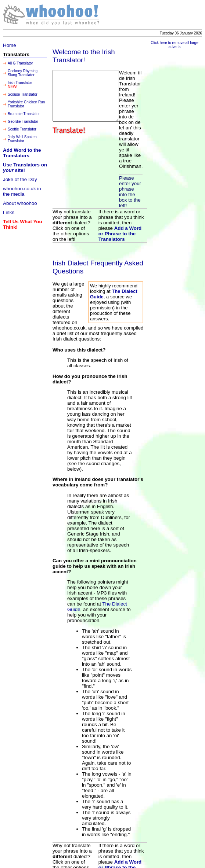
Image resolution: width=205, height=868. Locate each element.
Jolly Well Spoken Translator (22, 139)
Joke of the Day (20, 179)
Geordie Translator (23, 122)
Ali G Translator (20, 63)
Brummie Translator (24, 114)
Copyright (131, 862)
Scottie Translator (22, 129)
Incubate (147, 862)
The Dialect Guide (113, 585)
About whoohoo (20, 203)
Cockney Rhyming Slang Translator (23, 73)
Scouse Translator (23, 94)
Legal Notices (193, 858)
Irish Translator (20, 83)
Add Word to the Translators (22, 153)
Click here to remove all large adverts (178, 45)
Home (10, 45)
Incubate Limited (166, 858)
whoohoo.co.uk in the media (22, 191)
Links (9, 212)
